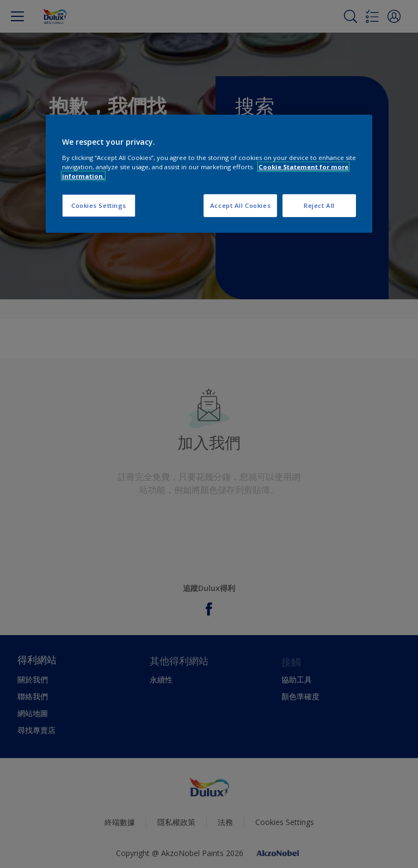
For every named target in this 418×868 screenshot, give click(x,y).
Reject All (319, 205)
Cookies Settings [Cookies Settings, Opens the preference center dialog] (99, 205)
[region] (209, 174)
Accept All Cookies (240, 205)
